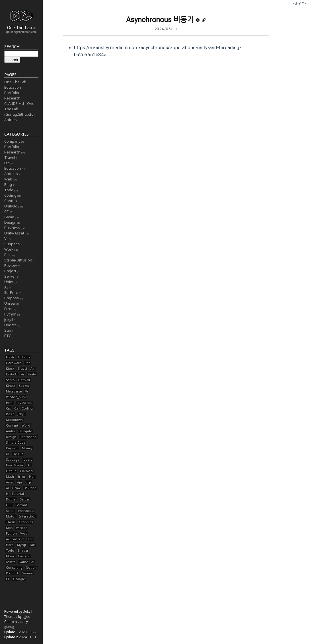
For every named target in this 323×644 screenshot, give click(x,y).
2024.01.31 (28, 637)
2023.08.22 (28, 632)
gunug (9, 627)
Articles (11, 120)
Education (13, 87)
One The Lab (15, 82)
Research (12, 98)
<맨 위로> (300, 3)
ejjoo (26, 617)
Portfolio (12, 93)
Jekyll (28, 612)
